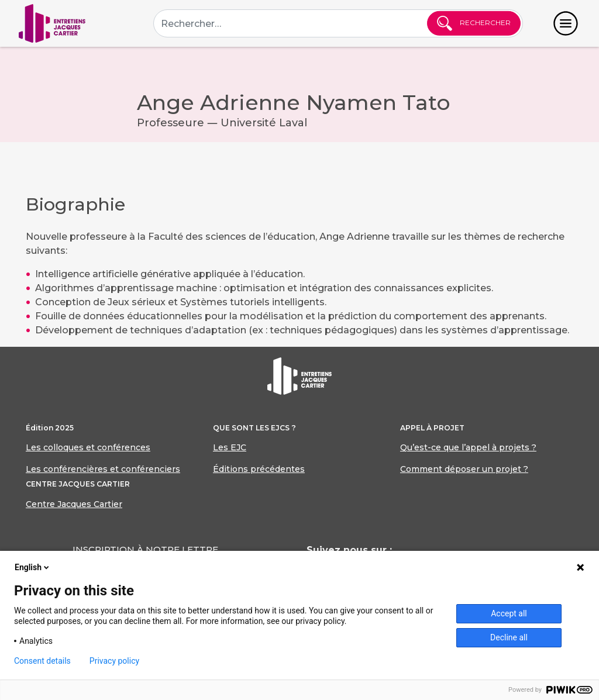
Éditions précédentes (259, 469)
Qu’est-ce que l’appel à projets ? (468, 447)
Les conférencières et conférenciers (103, 469)
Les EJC (230, 447)
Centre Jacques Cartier (74, 504)
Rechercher (474, 23)
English (33, 567)
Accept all (509, 613)
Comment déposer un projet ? (464, 469)
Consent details (42, 661)
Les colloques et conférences (88, 447)
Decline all (509, 637)
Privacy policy (114, 661)
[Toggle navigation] (566, 23)
